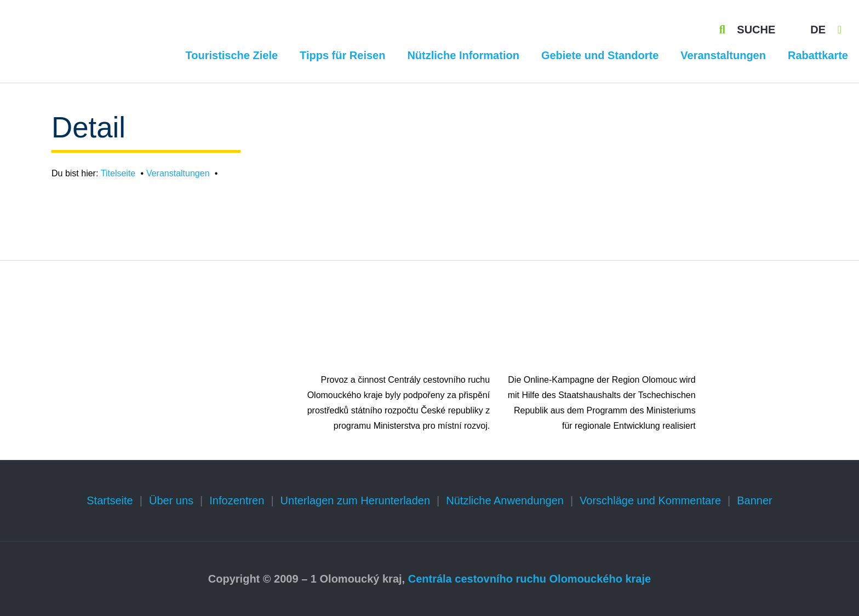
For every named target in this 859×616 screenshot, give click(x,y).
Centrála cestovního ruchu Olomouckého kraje (529, 579)
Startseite (110, 500)
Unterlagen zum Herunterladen (356, 500)
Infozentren (237, 500)
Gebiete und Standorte (600, 55)
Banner (755, 500)
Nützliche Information (463, 55)
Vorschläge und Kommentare (650, 500)
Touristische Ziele (232, 55)
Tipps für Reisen (342, 55)
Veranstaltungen (723, 55)
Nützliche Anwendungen (505, 500)
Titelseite (118, 173)
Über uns (171, 500)
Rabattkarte (818, 55)
